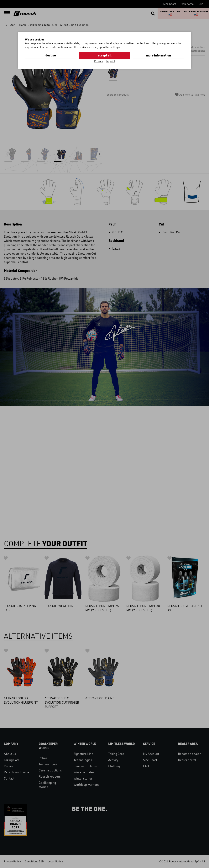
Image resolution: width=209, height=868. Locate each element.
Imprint (111, 61)
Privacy (98, 61)
